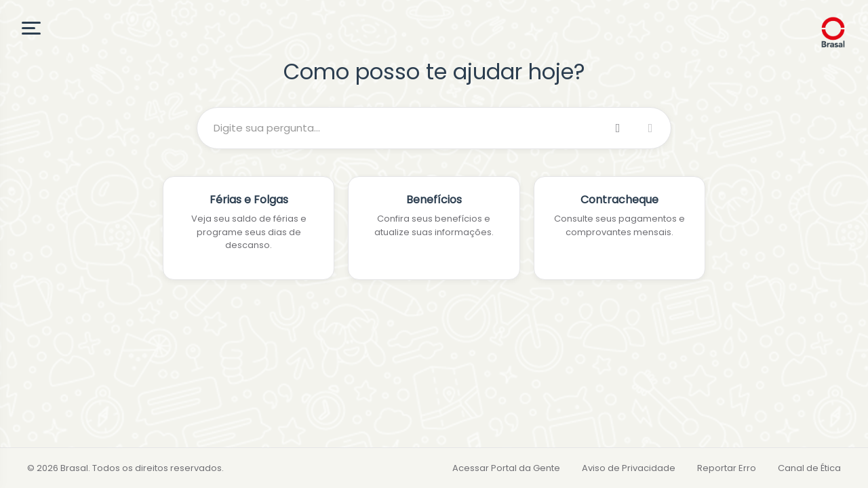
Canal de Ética (809, 468)
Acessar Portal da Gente (506, 468)
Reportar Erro (727, 468)
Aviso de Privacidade (629, 468)
